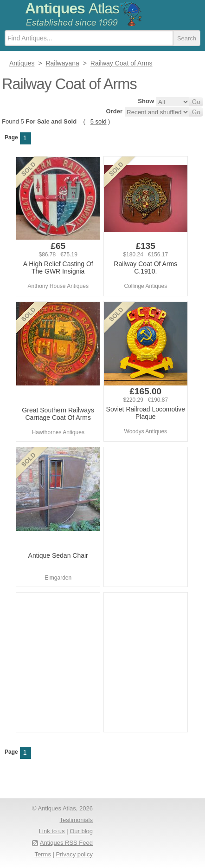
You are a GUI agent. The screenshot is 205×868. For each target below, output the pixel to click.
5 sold (99, 121)
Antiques (72, 8)
